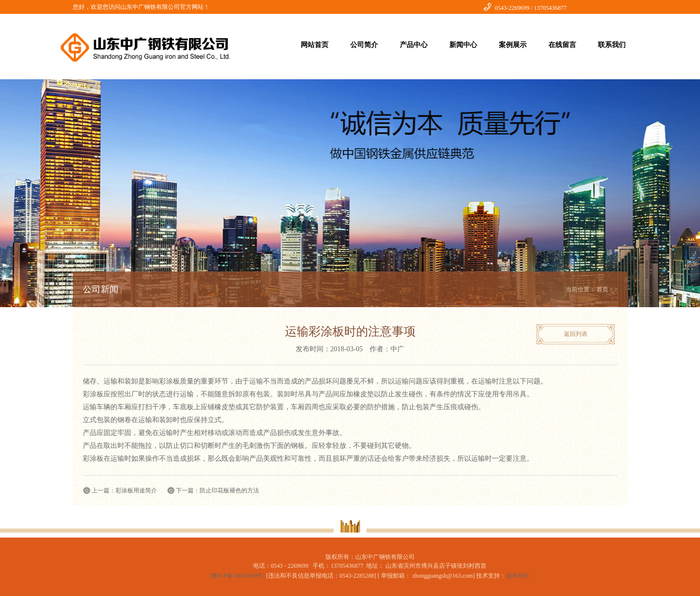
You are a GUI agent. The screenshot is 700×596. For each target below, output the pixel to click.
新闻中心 (463, 45)
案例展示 (513, 45)
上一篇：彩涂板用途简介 (124, 490)
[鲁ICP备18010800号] (238, 576)
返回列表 (576, 334)
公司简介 (364, 45)
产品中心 (414, 45)
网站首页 (315, 45)
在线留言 (562, 45)
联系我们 (612, 45)
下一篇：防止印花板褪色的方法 (217, 490)
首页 (602, 289)
